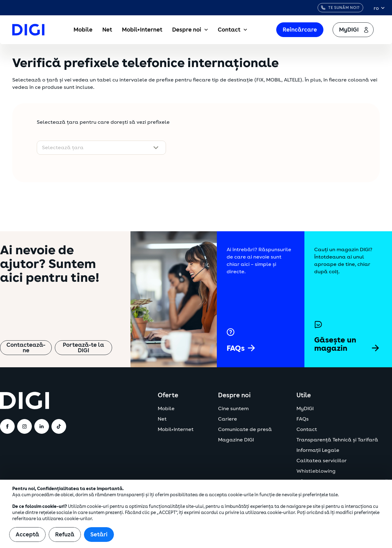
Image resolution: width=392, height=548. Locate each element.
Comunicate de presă (245, 429)
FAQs (303, 419)
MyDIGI (305, 409)
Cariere (228, 419)
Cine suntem (233, 409)
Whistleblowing (316, 471)
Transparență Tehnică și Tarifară (337, 440)
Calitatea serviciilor (322, 461)
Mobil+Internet (142, 30)
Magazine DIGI (236, 440)
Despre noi (190, 30)
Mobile (83, 30)
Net (107, 30)
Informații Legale (318, 450)
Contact (232, 30)
